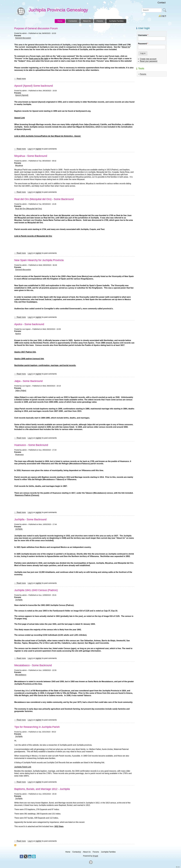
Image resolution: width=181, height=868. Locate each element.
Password (142, 44)
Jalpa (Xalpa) (21, 391)
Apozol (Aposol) (22, 95)
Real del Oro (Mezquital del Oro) (29, 209)
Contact (162, 3)
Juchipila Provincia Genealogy (58, 10)
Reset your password (149, 61)
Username (143, 35)
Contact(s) (77, 852)
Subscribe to (15, 845)
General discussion (23, 38)
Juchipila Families (108, 852)
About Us (87, 852)
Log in (164, 16)
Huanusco (19, 455)
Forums (143, 74)
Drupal (95, 856)
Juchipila (19, 529)
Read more (21, 79)
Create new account (148, 59)
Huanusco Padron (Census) (27, 495)
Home (68, 852)
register (38, 149)
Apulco (18, 334)
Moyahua (19, 165)
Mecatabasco (21, 675)
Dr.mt (178, 867)
